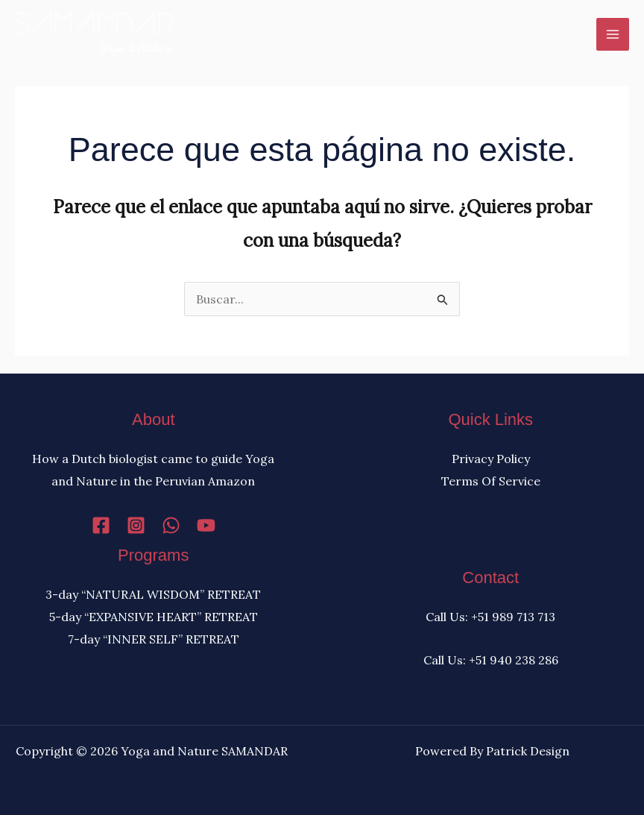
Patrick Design (528, 751)
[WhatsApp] (171, 525)
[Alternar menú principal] (613, 34)
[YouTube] (206, 525)
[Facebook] (101, 525)
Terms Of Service (491, 481)
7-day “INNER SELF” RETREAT (154, 639)
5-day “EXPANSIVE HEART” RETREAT (154, 617)
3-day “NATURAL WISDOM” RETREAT (153, 594)
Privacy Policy (491, 459)
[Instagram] (136, 525)
